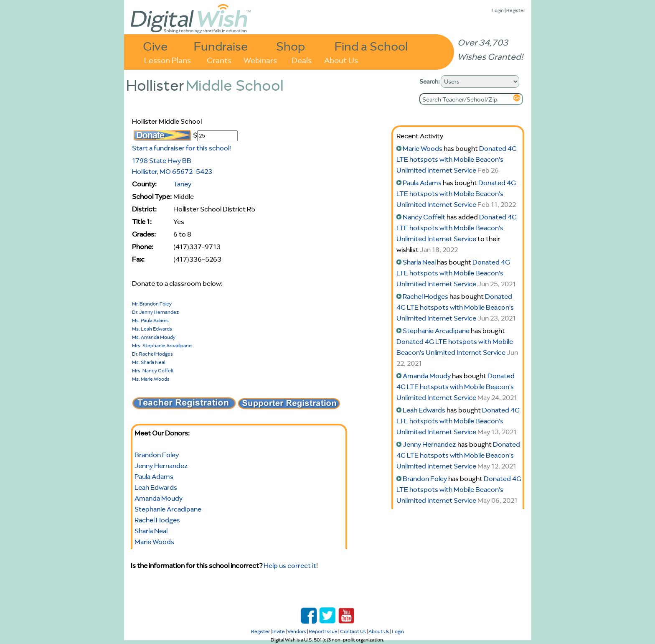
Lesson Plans (168, 60)
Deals (302, 60)
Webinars (260, 60)
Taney (182, 184)
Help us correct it (290, 565)
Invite (279, 631)
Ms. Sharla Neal (149, 362)
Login (498, 10)
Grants (219, 60)
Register (516, 10)
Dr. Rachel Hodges (152, 354)
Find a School (371, 46)
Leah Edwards (156, 487)
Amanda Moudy (159, 498)
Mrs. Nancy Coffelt (153, 370)
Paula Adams (154, 476)
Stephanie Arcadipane (168, 509)
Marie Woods (154, 542)
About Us (341, 60)
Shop (291, 46)
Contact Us (353, 631)
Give (155, 46)
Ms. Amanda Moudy (154, 337)
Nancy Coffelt (424, 217)
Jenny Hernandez (161, 466)
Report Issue (323, 631)
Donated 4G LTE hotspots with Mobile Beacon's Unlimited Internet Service (457, 159)
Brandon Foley (157, 455)
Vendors (297, 631)
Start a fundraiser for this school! (182, 148)
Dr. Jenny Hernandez (155, 312)
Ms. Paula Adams (150, 320)
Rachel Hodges (157, 520)
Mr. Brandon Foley (152, 304)
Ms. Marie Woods (151, 379)
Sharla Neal (151, 531)
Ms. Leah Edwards (152, 329)
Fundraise (221, 46)
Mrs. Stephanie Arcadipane (162, 345)
